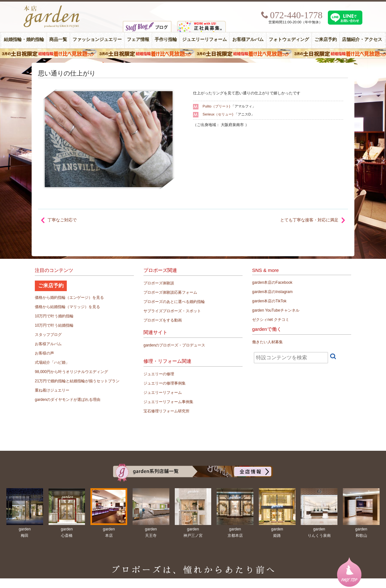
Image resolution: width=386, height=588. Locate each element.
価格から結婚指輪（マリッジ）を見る (67, 307)
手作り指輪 (166, 40)
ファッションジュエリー (97, 40)
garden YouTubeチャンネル (276, 310)
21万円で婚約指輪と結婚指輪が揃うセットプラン (77, 381)
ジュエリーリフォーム (205, 40)
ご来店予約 (326, 40)
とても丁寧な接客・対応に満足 (309, 220)
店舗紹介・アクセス (362, 40)
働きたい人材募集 (267, 342)
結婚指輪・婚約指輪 (24, 40)
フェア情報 (138, 40)
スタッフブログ (48, 335)
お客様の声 (44, 353)
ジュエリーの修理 (159, 374)
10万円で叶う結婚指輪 (54, 325)
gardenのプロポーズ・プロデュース (174, 345)
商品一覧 (58, 40)
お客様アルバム (248, 40)
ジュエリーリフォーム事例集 (168, 402)
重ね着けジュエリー (52, 390)
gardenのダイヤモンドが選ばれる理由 (68, 400)
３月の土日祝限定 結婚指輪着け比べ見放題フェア (193, 53)
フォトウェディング (289, 40)
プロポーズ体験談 (159, 283)
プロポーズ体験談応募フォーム (170, 292)
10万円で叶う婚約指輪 (54, 316)
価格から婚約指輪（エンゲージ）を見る (69, 298)
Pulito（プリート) (216, 106)
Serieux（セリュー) (218, 114)
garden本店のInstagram (272, 292)
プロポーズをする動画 (163, 320)
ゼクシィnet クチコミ (271, 320)
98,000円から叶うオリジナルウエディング (71, 372)
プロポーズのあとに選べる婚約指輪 (174, 302)
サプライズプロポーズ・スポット (172, 311)
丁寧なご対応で (62, 220)
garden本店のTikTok (269, 301)
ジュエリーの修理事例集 (165, 383)
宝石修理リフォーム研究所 (166, 411)
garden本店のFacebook (272, 282)
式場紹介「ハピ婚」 (52, 362)
